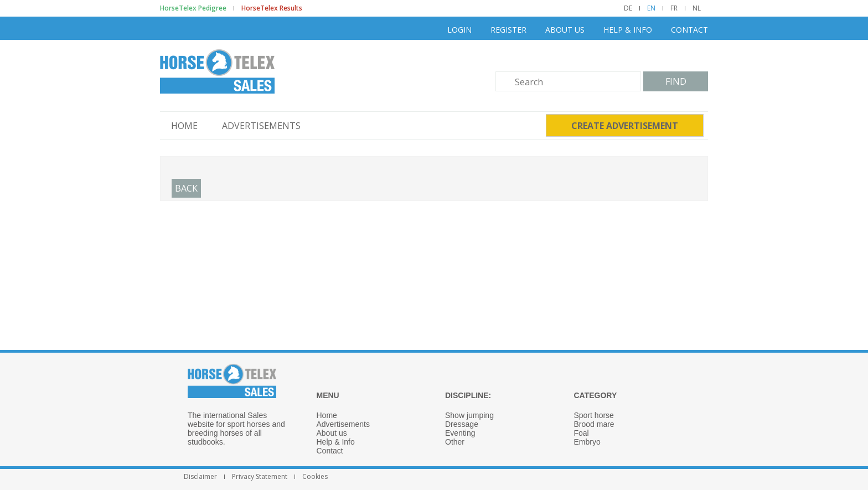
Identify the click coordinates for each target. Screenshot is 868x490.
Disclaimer (200, 477)
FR (674, 8)
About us (565, 30)
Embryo (587, 442)
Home (184, 126)
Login (459, 30)
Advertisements (261, 126)
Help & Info (628, 30)
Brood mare (594, 424)
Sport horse (594, 415)
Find (676, 81)
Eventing (460, 433)
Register (508, 30)
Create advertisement (625, 126)
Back (186, 188)
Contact (689, 30)
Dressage (462, 424)
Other (455, 442)
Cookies (315, 477)
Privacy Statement (260, 477)
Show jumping (469, 415)
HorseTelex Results (272, 8)
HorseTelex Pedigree (193, 8)
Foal (582, 433)
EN (651, 8)
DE (628, 8)
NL (697, 8)
